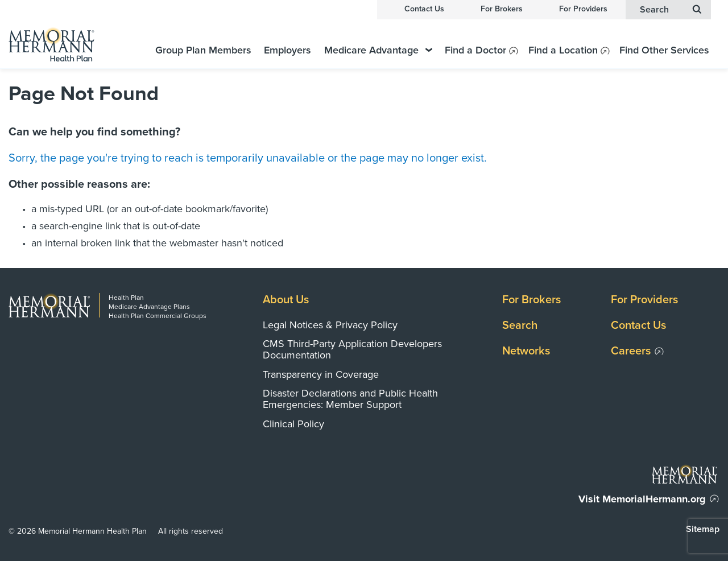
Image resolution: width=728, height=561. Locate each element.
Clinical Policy (293, 424)
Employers (288, 50)
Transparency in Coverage (321, 374)
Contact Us (424, 9)
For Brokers (502, 9)
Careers (631, 351)
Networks (526, 351)
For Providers (583, 9)
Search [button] (671, 9)
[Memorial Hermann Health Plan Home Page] (65, 44)
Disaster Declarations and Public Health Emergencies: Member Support (350, 399)
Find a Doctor (475, 50)
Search (520, 325)
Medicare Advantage (378, 50)
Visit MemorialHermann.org (642, 499)
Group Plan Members (203, 50)
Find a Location (563, 50)
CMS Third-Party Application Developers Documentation (352, 349)
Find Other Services (664, 50)
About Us (286, 300)
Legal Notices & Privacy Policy (330, 325)
